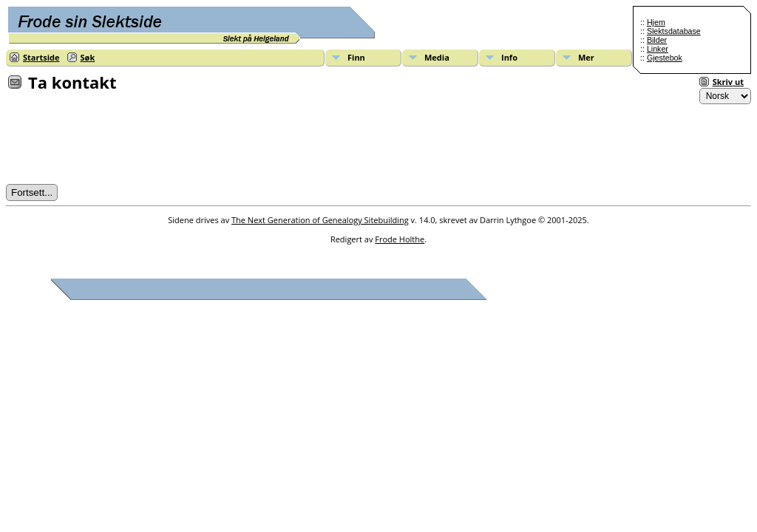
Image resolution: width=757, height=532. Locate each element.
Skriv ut (728, 82)
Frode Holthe (400, 239)
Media (437, 57)
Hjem (656, 22)
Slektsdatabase (674, 31)
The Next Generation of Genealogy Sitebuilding (320, 220)
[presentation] (118, 143)
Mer (586, 57)
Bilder (657, 40)
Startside (41, 57)
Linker (658, 49)
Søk (88, 57)
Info (509, 57)
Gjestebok (665, 58)
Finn (356, 57)
